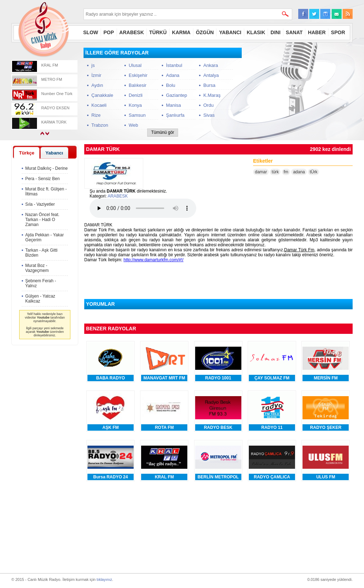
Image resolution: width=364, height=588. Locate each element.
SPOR (338, 32)
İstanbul (174, 65)
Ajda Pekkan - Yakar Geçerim (44, 237)
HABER (317, 32)
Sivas (209, 115)
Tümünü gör (163, 132)
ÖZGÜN (205, 32)
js (93, 65)
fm (286, 172)
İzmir (96, 75)
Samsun (137, 115)
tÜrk (314, 172)
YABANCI (230, 32)
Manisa (173, 105)
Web (133, 125)
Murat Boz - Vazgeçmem (37, 268)
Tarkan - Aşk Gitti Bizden (41, 253)
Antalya (211, 75)
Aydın (97, 85)
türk (275, 172)
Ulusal (135, 65)
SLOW (91, 32)
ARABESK (132, 32)
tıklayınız (104, 579)
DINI (275, 32)
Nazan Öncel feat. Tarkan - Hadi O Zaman (42, 220)
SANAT (294, 32)
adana (299, 172)
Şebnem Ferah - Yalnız (41, 283)
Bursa (209, 85)
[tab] (27, 153)
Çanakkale (102, 95)
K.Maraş (212, 95)
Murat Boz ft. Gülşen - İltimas (46, 191)
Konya (135, 105)
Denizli (136, 95)
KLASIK (256, 32)
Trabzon (100, 125)
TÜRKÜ (158, 32)
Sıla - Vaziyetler (40, 204)
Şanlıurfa (175, 115)
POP (109, 32)
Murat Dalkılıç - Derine (46, 168)
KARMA (181, 32)
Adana (173, 75)
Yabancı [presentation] (54, 153)
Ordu (208, 105)
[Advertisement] (299, 92)
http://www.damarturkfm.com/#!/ (153, 260)
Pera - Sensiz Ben (42, 179)
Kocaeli (99, 105)
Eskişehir (138, 75)
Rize (96, 115)
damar (261, 172)
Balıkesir (138, 85)
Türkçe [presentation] (26, 153)
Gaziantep (176, 95)
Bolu (171, 85)
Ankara (211, 65)
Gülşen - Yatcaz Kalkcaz (40, 299)
